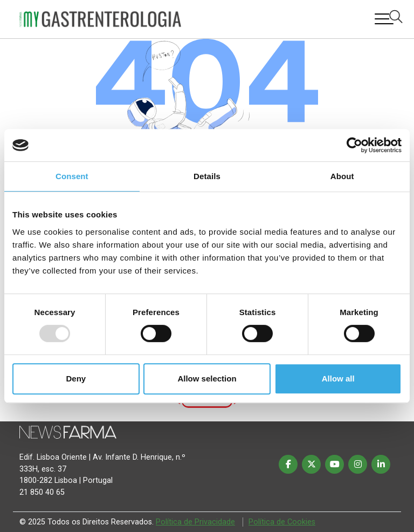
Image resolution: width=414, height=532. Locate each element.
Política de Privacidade (195, 522)
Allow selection (207, 378)
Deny (76, 378)
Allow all (338, 378)
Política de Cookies (282, 522)
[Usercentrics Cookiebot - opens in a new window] (354, 145)
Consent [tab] (72, 176)
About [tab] (342, 176)
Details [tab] (207, 176)
